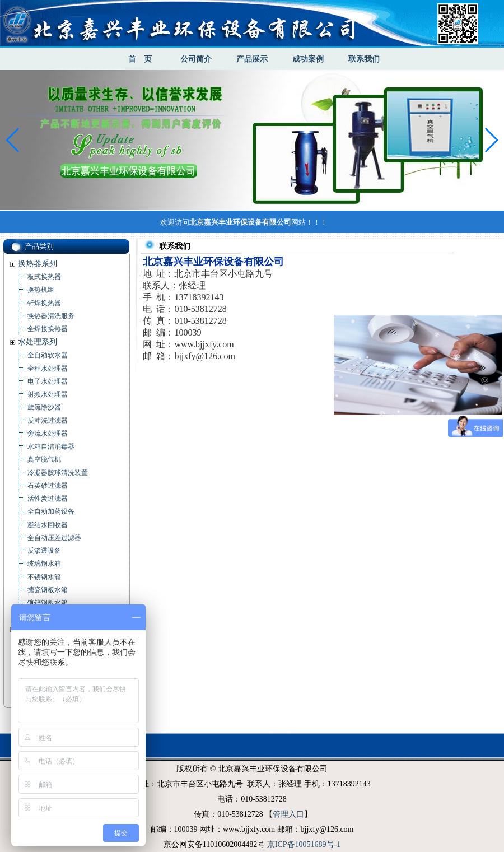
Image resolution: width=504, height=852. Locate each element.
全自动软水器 (48, 355)
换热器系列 (38, 264)
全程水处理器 (48, 369)
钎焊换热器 (44, 303)
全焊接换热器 (48, 329)
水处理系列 (38, 342)
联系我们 (364, 59)
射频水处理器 (48, 394)
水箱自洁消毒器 (51, 446)
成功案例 (308, 59)
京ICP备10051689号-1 (304, 844)
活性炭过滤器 (48, 499)
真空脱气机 (44, 459)
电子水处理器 (48, 381)
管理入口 (288, 814)
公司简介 (196, 59)
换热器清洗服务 (51, 316)
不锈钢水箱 (44, 577)
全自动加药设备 (51, 511)
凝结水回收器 (48, 525)
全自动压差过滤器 (54, 538)
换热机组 (41, 290)
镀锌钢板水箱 (48, 603)
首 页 (140, 59)
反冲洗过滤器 (48, 421)
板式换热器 (44, 277)
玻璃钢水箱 (44, 564)
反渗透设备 (44, 551)
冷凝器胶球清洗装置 (58, 473)
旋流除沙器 (44, 407)
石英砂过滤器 (48, 486)
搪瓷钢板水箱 (48, 590)
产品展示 (252, 59)
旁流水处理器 (48, 434)
